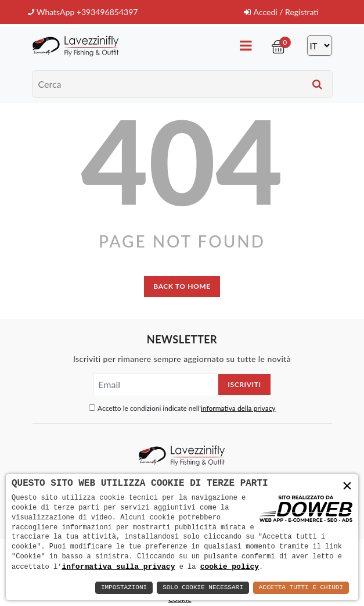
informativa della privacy (238, 408)
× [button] (347, 487)
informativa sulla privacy (118, 566)
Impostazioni (124, 588)
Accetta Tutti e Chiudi (301, 588)
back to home (182, 286)
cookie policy (230, 566)
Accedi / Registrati (281, 12)
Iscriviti (244, 384)
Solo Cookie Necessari (203, 588)
